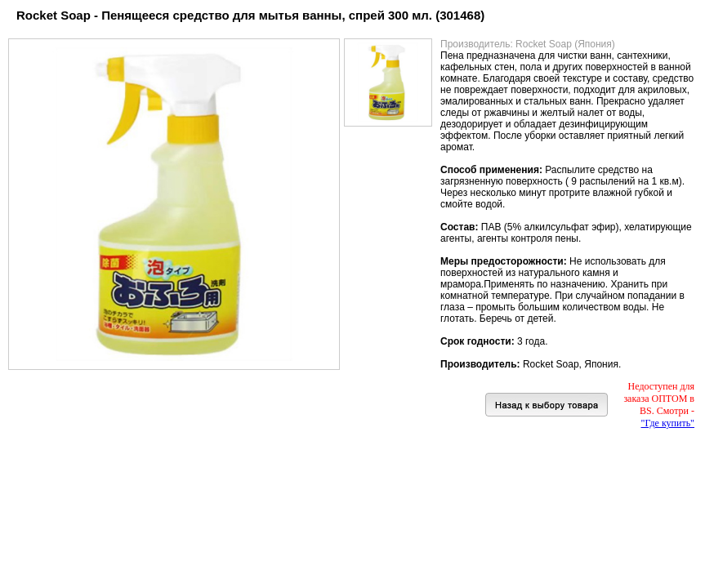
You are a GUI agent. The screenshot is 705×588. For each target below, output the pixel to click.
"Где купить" (668, 423)
